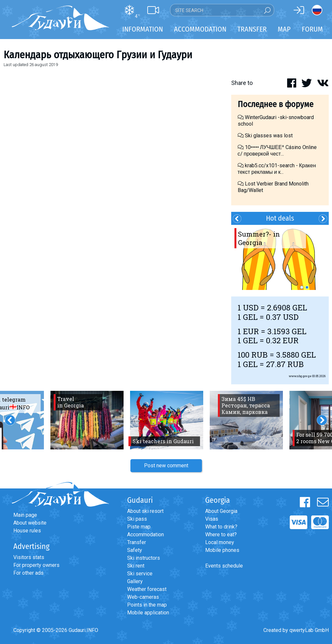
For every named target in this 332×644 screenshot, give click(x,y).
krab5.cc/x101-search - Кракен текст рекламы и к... (277, 169)
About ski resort (145, 511)
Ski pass (137, 519)
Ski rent (136, 566)
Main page (25, 515)
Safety (135, 550)
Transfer (137, 542)
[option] (280, 257)
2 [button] (307, 287)
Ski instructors (144, 558)
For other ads (28, 573)
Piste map (139, 527)
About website (30, 523)
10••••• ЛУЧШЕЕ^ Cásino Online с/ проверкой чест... (277, 151)
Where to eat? (221, 534)
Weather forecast (147, 589)
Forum (312, 29)
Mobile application (148, 613)
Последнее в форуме (276, 104)
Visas (212, 519)
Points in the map (147, 605)
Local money (220, 542)
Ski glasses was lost (265, 136)
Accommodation (146, 534)
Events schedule (224, 566)
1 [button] (302, 287)
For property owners (36, 565)
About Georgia (221, 511)
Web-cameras (143, 597)
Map (284, 29)
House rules (27, 531)
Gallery (135, 581)
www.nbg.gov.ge (300, 376)
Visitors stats (29, 557)
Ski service (140, 574)
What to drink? (221, 527)
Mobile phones (222, 550)
